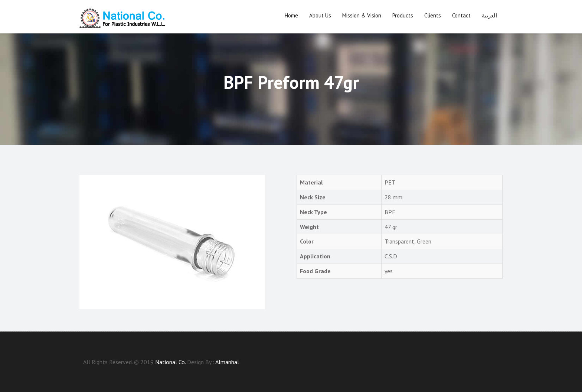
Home (291, 15)
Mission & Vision (362, 15)
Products (403, 15)
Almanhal (227, 362)
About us (320, 15)
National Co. (170, 362)
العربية (489, 15)
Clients (433, 15)
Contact (461, 15)
